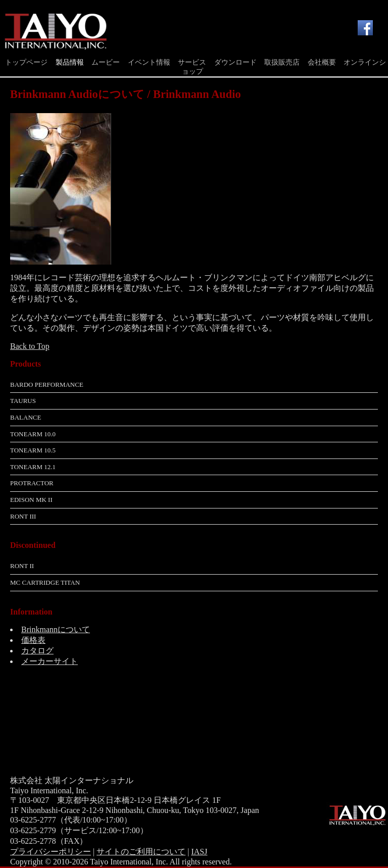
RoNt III (23, 516)
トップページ (26, 62)
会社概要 (322, 62)
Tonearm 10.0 (33, 434)
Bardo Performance (47, 385)
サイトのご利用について (141, 852)
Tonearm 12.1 (33, 467)
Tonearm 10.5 (33, 450)
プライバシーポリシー (51, 852)
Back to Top (30, 346)
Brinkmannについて (56, 629)
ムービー (106, 62)
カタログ (37, 651)
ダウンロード (235, 62)
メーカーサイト (50, 661)
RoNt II (22, 566)
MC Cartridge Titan (45, 582)
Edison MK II (31, 500)
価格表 (33, 640)
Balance (26, 417)
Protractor (32, 483)
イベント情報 (149, 62)
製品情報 (70, 62)
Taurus (23, 401)
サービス (192, 62)
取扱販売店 (282, 62)
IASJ (199, 852)
